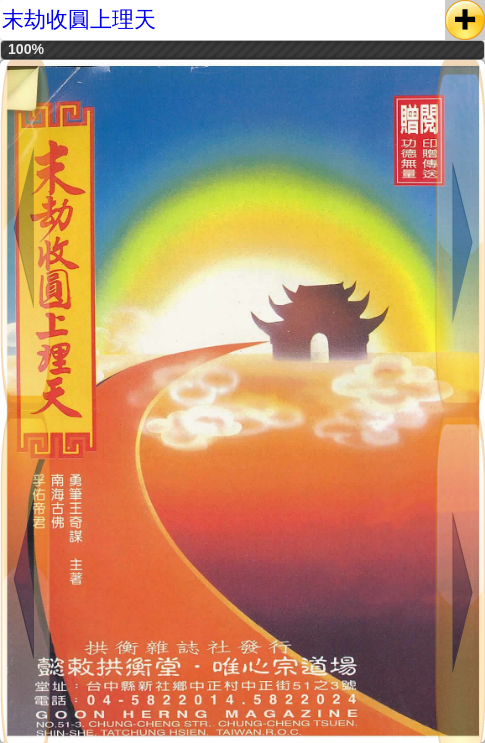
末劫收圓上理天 (79, 19)
